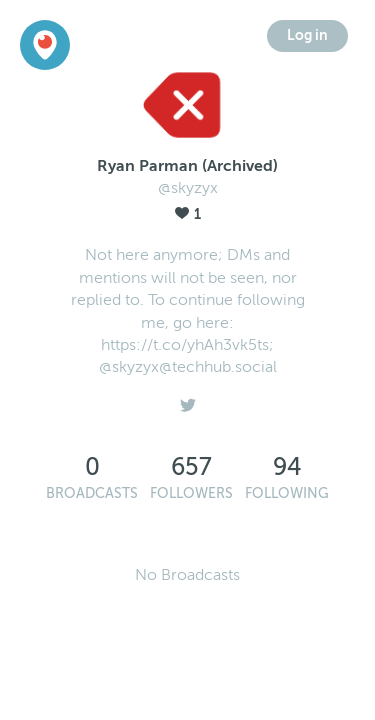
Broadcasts (92, 493)
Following (287, 493)
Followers (191, 493)
